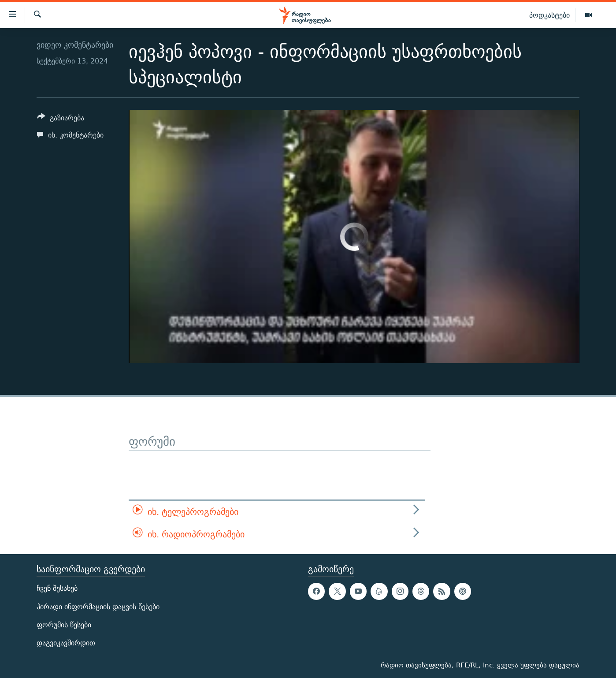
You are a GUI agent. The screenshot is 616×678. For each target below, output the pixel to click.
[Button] (61, 119)
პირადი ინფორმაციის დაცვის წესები (98, 606)
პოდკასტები (549, 15)
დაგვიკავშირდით (66, 643)
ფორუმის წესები (64, 625)
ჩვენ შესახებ (57, 588)
